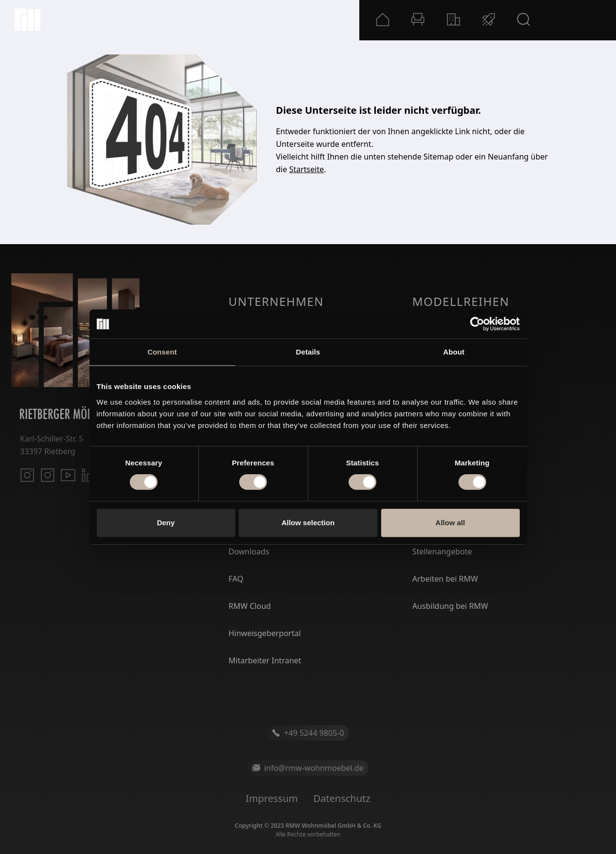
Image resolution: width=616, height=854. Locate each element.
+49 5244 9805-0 (308, 733)
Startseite (307, 169)
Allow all (450, 523)
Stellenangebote (442, 552)
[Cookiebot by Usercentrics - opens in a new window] (477, 324)
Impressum (272, 798)
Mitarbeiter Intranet (265, 660)
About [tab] (454, 352)
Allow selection (308, 523)
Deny (166, 523)
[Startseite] (27, 19)
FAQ (236, 579)
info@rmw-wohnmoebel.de (308, 768)
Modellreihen (461, 301)
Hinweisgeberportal (265, 633)
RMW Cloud (250, 606)
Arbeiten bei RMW (445, 579)
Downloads (249, 552)
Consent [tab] (162, 352)
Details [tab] (308, 352)
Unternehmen (276, 301)
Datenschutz (342, 798)
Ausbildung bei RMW (450, 606)
